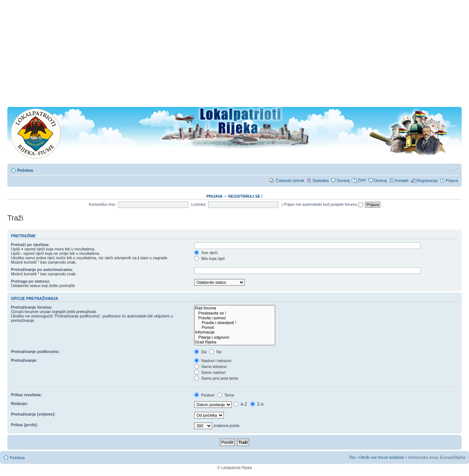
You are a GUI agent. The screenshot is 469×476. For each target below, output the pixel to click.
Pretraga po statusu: (31, 281)
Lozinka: (199, 204)
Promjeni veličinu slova (453, 169)
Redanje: (19, 404)
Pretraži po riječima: (30, 245)
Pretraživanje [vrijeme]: (33, 414)
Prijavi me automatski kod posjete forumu (323, 204)
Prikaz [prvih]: (24, 425)
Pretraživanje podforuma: (35, 352)
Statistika (321, 181)
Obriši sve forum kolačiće (382, 457)
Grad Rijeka (235, 342)
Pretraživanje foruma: (32, 307)
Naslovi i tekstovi (213, 361)
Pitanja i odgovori (235, 337)
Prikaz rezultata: (26, 395)
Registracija (427, 181)
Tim (352, 457)
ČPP (362, 181)
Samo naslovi (210, 372)
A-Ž (240, 404)
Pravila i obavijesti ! (235, 323)
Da (200, 352)
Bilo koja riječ (210, 259)
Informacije (235, 332)
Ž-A (257, 404)
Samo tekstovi (210, 367)
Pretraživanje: (24, 360)
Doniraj (343, 181)
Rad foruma (235, 308)
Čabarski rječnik (290, 181)
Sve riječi (206, 253)
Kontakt (402, 181)
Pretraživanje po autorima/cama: (42, 269)
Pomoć (235, 328)
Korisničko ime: (102, 204)
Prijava (452, 181)
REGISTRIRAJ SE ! (245, 196)
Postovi (204, 395)
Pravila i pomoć (235, 318)
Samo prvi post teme (216, 378)
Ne (215, 352)
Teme (226, 395)
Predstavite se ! (235, 313)
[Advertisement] (234, 56)
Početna (25, 170)
